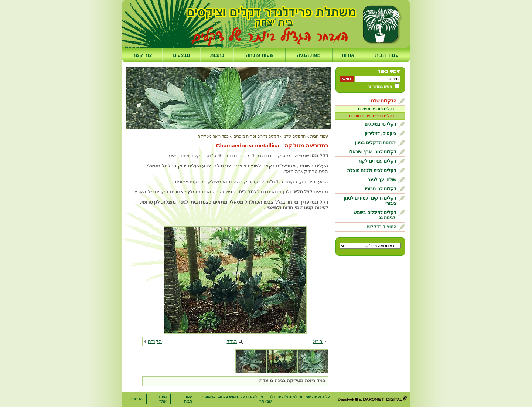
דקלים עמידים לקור (377, 161)
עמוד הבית (387, 55)
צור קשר (142, 55)
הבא (318, 341)
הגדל (232, 341)
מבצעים (182, 55)
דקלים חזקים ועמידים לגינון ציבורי (370, 201)
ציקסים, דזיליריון (381, 133)
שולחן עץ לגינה (382, 180)
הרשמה (136, 399)
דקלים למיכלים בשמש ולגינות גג (375, 215)
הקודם (155, 341)
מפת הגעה (309, 55)
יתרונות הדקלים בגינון (376, 143)
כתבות (217, 55)
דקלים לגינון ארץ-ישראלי (373, 152)
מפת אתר (163, 399)
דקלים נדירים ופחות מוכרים (372, 116)
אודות (348, 55)
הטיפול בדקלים (381, 227)
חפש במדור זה (380, 87)
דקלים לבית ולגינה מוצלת (372, 170)
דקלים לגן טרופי (381, 189)
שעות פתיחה (260, 55)
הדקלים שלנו (384, 101)
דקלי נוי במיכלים (381, 124)
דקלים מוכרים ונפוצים (376, 109)
